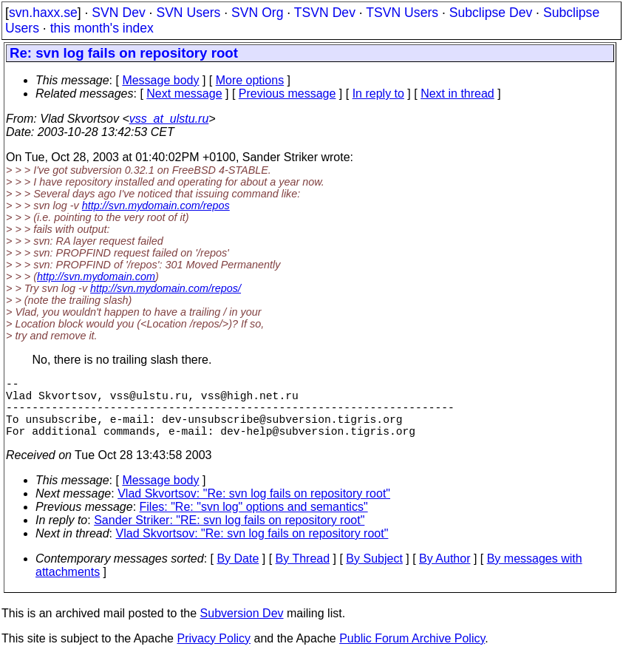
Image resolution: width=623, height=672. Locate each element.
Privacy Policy (214, 653)
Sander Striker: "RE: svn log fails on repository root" (229, 535)
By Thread (303, 573)
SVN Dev (118, 13)
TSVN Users (402, 13)
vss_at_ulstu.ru (169, 119)
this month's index (102, 28)
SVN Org (257, 13)
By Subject (374, 573)
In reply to (378, 94)
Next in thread (457, 94)
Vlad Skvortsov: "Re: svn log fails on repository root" (254, 508)
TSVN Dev (325, 13)
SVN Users (188, 13)
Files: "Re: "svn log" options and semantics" (254, 522)
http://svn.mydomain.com (96, 276)
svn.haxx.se (43, 13)
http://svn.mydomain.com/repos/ (166, 288)
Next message (184, 94)
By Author (445, 573)
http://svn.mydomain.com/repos (156, 206)
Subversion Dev (242, 628)
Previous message (287, 94)
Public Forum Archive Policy (412, 653)
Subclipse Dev (491, 13)
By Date (238, 573)
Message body (160, 80)
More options (250, 80)
